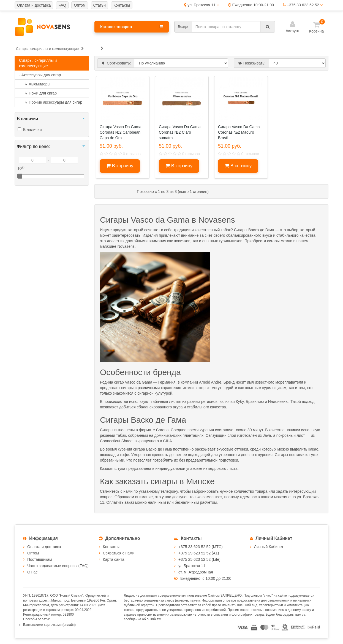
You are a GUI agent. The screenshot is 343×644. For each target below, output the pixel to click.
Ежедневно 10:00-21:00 (251, 5)
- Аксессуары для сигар (40, 75)
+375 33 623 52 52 (303, 5)
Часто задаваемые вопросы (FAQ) (58, 566)
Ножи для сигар (38, 93)
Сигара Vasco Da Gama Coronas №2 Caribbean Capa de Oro (121, 132)
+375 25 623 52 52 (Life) (199, 559)
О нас (32, 572)
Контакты (111, 547)
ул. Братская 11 (202, 5)
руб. (22, 168)
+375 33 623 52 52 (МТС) (201, 547)
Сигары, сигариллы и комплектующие (38, 63)
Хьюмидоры (35, 84)
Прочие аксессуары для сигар (51, 102)
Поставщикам (40, 559)
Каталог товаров (132, 27)
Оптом (33, 553)
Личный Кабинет (269, 547)
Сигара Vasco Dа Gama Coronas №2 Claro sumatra (180, 132)
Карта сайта (114, 559)
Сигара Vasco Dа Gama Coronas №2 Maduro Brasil (239, 132)
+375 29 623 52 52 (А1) (199, 553)
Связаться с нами (119, 553)
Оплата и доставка (44, 547)
